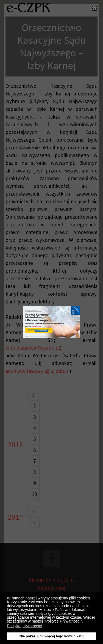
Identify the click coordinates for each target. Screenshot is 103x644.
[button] (84, 622)
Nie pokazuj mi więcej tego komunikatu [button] (52, 636)
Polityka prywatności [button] (24, 626)
